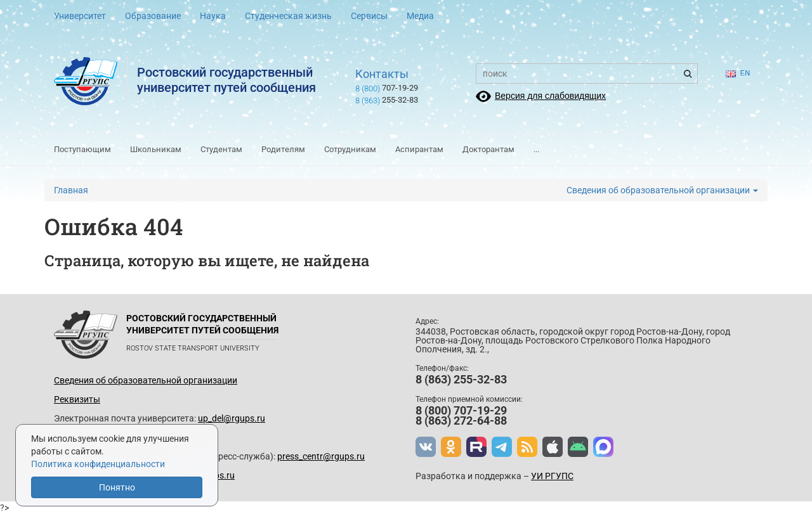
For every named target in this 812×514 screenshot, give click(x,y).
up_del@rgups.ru (232, 418)
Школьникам (156, 149)
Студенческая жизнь (288, 16)
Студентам (221, 149)
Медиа (420, 16)
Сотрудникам (350, 149)
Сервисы (369, 16)
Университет (80, 16)
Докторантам (488, 149)
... (536, 149)
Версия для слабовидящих (550, 96)
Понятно (117, 487)
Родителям (283, 149)
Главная (71, 190)
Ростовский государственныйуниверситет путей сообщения (226, 80)
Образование (153, 16)
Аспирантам (419, 149)
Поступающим (82, 149)
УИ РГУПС (552, 476)
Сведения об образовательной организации (662, 190)
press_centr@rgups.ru (321, 456)
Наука (213, 16)
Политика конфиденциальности (98, 464)
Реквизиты (77, 399)
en (738, 73)
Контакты (382, 74)
